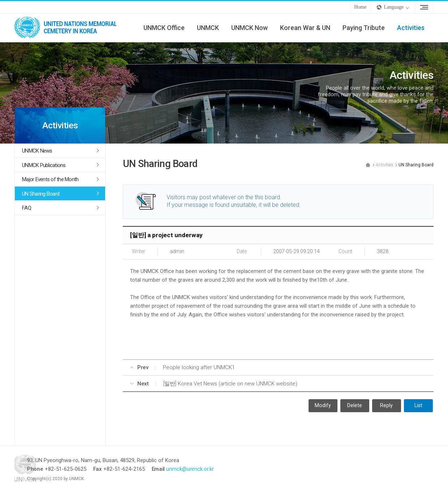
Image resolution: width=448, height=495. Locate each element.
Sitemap (424, 7)
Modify (323, 406)
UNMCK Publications (44, 165)
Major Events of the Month (50, 179)
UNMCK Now (249, 28)
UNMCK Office (164, 28)
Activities (411, 28)
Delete (355, 406)
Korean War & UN (305, 28)
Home (360, 7)
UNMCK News (37, 151)
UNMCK (208, 28)
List (418, 406)
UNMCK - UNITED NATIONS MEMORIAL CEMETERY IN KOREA (69, 28)
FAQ (27, 208)
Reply (386, 406)
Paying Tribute (364, 28)
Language (394, 7)
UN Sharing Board (41, 194)
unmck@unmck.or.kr (216, 469)
